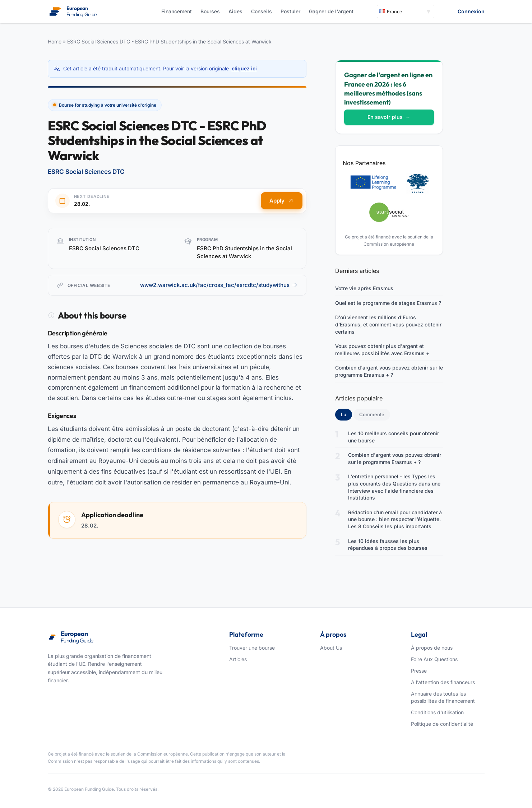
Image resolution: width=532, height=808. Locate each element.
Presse (419, 671)
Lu (346, 414)
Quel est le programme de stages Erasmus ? (388, 303)
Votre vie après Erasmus (364, 288)
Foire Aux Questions (434, 659)
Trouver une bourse (252, 648)
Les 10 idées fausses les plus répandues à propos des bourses (388, 545)
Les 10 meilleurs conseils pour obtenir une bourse (394, 437)
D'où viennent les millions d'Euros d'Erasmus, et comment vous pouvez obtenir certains (388, 324)
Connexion (471, 11)
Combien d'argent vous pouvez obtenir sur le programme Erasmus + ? (389, 371)
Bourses (210, 11)
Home (55, 41)
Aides (235, 11)
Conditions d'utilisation (437, 712)
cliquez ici (244, 68)
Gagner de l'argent (331, 11)
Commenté (372, 414)
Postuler (290, 11)
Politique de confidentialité (442, 724)
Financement (177, 11)
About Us (331, 648)
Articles (238, 659)
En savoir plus (389, 117)
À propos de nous (432, 648)
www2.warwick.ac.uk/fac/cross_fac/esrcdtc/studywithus (219, 285)
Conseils (262, 11)
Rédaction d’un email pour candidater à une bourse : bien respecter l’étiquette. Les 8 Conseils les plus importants (395, 519)
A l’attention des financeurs (443, 682)
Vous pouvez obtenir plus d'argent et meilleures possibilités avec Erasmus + (382, 350)
